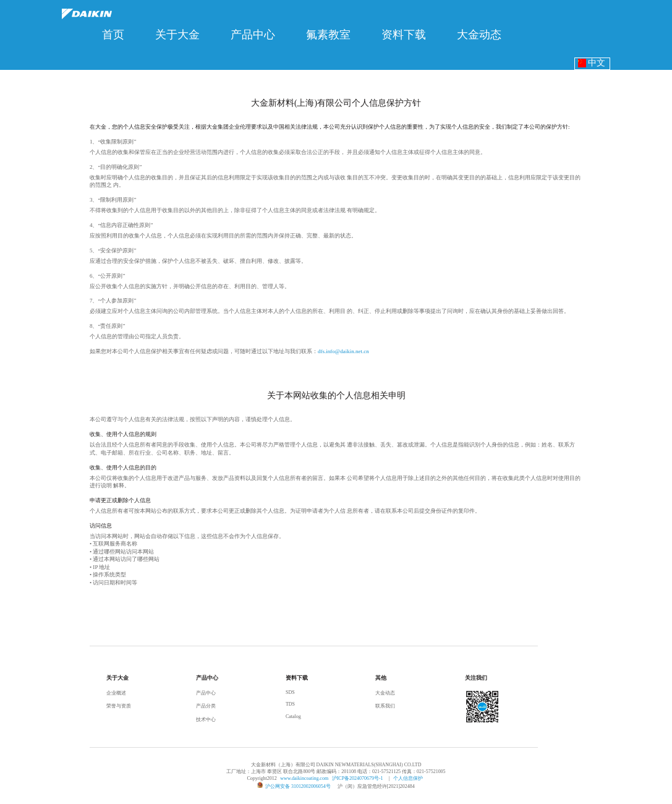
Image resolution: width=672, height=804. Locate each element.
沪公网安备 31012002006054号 (298, 786)
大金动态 (385, 693)
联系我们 (385, 706)
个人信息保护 (408, 778)
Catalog (293, 716)
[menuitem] (113, 34)
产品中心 (206, 693)
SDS (290, 692)
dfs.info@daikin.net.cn (343, 351)
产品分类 (206, 706)
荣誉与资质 (119, 706)
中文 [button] (592, 63)
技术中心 (206, 720)
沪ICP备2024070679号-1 (358, 778)
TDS (290, 704)
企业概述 (116, 693)
